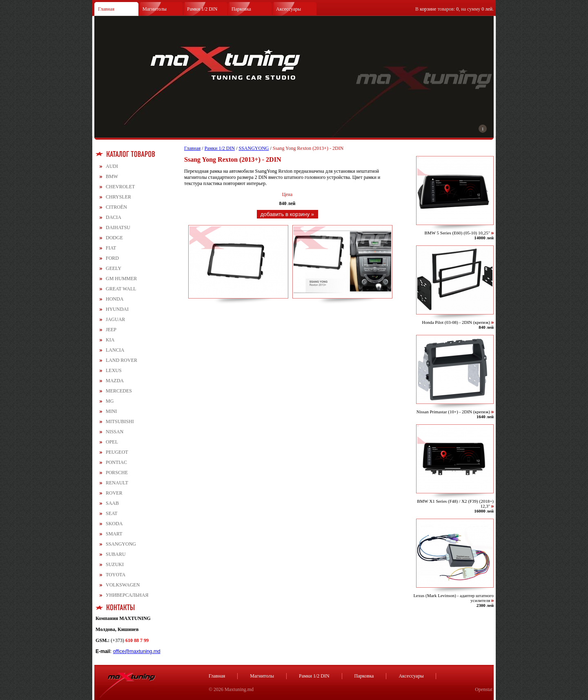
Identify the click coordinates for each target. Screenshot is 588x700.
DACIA (114, 217)
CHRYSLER (118, 197)
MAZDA (115, 381)
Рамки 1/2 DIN (202, 9)
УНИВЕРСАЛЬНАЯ (127, 595)
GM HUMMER (121, 279)
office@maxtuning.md (137, 651)
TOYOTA (116, 575)
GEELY (114, 268)
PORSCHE (117, 473)
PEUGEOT (117, 452)
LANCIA (115, 350)
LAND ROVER (121, 360)
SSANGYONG (121, 544)
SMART (114, 534)
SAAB (112, 503)
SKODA (114, 524)
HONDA (115, 299)
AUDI (112, 166)
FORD (112, 258)
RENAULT (117, 483)
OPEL (112, 442)
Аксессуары (288, 9)
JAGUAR (115, 319)
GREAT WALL (121, 289)
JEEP (111, 330)
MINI (111, 411)
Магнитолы (155, 9)
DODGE (114, 238)
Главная (106, 9)
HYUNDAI (117, 309)
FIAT (111, 248)
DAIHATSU (118, 227)
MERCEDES (119, 391)
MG (110, 401)
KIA (110, 340)
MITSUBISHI (120, 421)
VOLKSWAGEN (123, 585)
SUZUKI (115, 564)
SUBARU (116, 554)
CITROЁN (116, 207)
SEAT (112, 513)
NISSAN (115, 432)
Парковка (241, 9)
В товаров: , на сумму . (454, 9)
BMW (112, 176)
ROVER (114, 493)
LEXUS (114, 370)
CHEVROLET (120, 187)
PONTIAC (116, 462)
